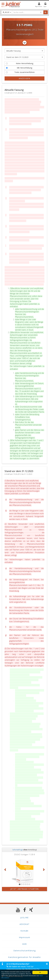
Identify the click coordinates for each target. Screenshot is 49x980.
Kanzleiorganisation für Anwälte (24, 957)
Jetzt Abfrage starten (24, 889)
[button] (5, 869)
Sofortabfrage (18, 850)
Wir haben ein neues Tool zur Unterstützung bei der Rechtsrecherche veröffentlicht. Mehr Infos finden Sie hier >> (25, 969)
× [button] (47, 964)
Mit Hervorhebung (19, 68)
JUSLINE (24, 918)
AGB (24, 944)
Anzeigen (24, 78)
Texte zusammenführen (20, 72)
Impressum (25, 937)
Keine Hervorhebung (20, 63)
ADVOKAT (25, 924)
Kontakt (24, 931)
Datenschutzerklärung (25, 951)
